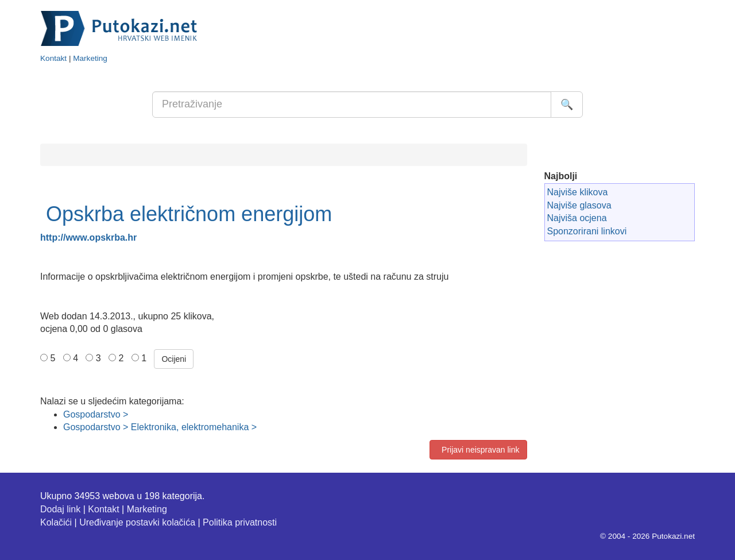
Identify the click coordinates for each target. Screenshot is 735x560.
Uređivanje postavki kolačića (137, 522)
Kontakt (53, 58)
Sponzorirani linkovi (587, 231)
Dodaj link (60, 509)
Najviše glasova (579, 205)
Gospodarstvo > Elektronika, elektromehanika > (160, 427)
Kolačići (56, 522)
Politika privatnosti (240, 522)
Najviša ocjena (577, 218)
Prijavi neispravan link (478, 450)
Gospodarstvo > (96, 414)
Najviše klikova (578, 192)
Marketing (90, 58)
